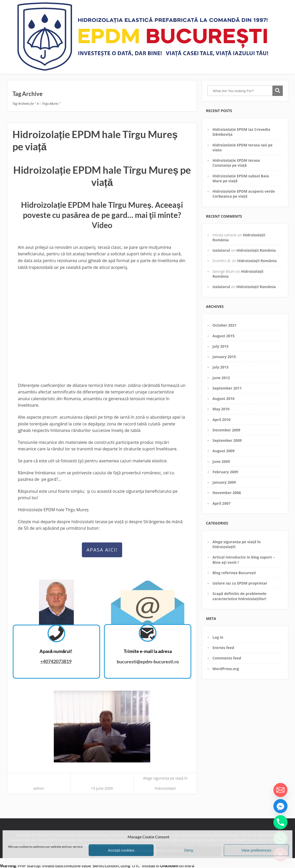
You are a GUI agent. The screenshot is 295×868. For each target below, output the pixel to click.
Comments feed (227, 658)
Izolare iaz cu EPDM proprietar (240, 583)
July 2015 (221, 346)
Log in (218, 637)
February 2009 (225, 472)
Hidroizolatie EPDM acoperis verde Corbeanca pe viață (244, 194)
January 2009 (224, 482)
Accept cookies (121, 850)
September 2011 (227, 388)
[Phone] (280, 822)
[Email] (280, 790)
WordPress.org (226, 669)
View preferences (256, 850)
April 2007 (222, 503)
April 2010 (222, 420)
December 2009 (227, 430)
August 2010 (224, 399)
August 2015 (224, 336)
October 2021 (225, 325)
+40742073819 (56, 661)
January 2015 (224, 357)
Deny (189, 850)
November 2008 (227, 493)
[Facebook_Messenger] (280, 806)
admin (39, 788)
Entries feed (223, 648)
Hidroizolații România (256, 250)
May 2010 (221, 409)
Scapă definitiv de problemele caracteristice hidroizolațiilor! (240, 596)
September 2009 (227, 440)
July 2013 (221, 367)
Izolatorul (221, 250)
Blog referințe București (234, 573)
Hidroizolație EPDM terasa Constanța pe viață (236, 163)
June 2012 (221, 378)
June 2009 (221, 461)
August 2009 (224, 451)
